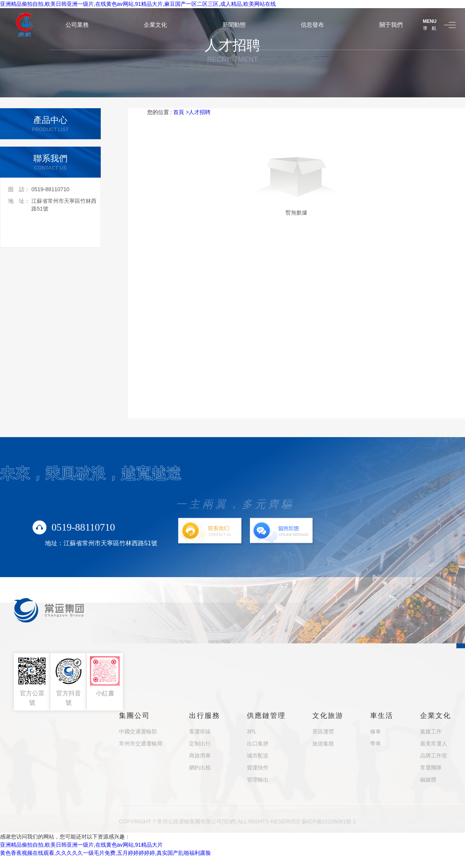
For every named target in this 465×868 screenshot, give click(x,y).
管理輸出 (258, 780)
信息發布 (312, 25)
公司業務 (77, 25)
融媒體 (428, 780)
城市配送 (258, 756)
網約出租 (200, 768)
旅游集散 (323, 744)
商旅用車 (200, 756)
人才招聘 (200, 112)
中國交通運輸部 (138, 731)
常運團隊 (431, 768)
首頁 (179, 112)
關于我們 (391, 25)
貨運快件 (258, 768)
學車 (375, 744)
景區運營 (323, 731)
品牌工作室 (434, 756)
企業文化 (155, 25)
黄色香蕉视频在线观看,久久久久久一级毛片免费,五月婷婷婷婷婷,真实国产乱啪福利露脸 (105, 853)
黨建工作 (431, 731)
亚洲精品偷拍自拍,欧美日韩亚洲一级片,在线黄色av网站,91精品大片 (81, 845)
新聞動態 (234, 25)
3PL (252, 731)
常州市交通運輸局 (141, 744)
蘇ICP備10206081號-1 (329, 821)
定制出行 (200, 744)
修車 (375, 731)
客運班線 (200, 731)
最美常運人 (434, 744)
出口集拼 (258, 744)
